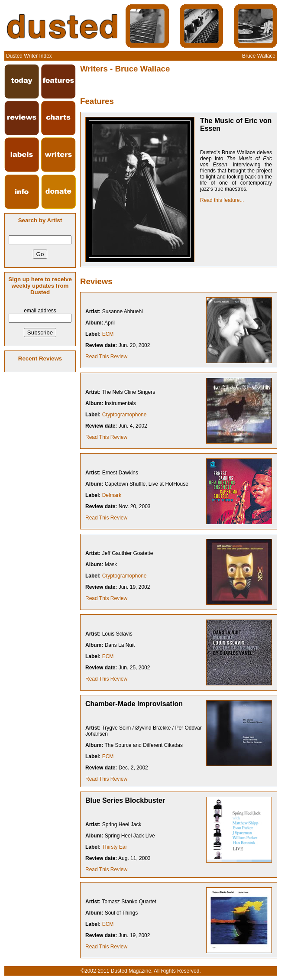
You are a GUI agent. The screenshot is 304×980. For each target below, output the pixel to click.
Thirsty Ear (114, 847)
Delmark (112, 495)
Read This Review (106, 357)
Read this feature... (222, 200)
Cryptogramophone (125, 415)
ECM (108, 334)
